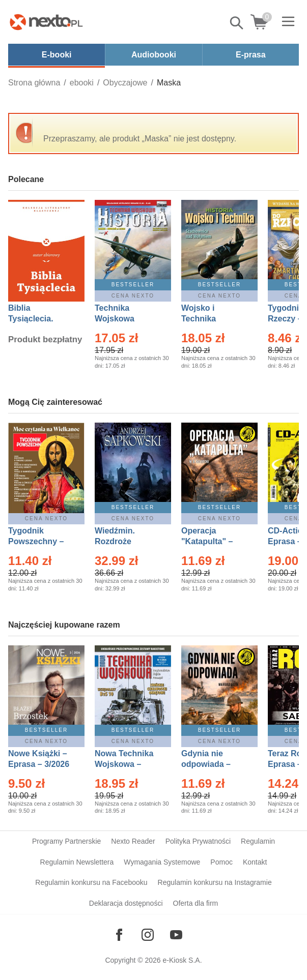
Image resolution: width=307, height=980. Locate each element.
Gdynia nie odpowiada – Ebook (206, 764)
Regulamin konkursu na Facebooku (91, 882)
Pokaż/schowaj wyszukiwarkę (237, 23)
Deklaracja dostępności (126, 903)
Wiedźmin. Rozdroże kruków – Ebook (126, 541)
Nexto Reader (133, 841)
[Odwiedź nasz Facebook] (119, 935)
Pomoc (221, 862)
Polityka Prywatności (198, 841)
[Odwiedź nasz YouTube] (176, 935)
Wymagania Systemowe (162, 862)
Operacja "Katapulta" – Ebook (207, 541)
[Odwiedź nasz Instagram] (148, 935)
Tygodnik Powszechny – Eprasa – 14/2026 (41, 541)
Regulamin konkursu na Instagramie (215, 882)
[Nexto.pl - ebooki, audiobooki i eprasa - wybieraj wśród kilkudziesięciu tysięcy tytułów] (46, 22)
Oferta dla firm (196, 903)
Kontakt (255, 862)
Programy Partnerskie (66, 841)
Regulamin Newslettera (77, 862)
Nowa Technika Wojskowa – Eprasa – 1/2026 (125, 764)
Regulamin (258, 841)
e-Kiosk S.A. (183, 960)
